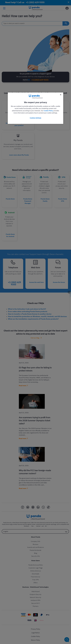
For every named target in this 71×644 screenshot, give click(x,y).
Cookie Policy (48, 111)
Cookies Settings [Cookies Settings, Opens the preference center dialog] (35, 118)
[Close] (61, 95)
